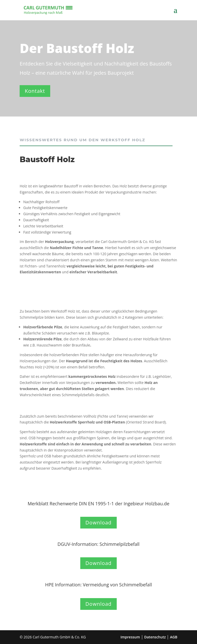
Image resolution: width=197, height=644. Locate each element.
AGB (174, 637)
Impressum (130, 637)
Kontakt (35, 91)
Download (98, 523)
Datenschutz (155, 637)
